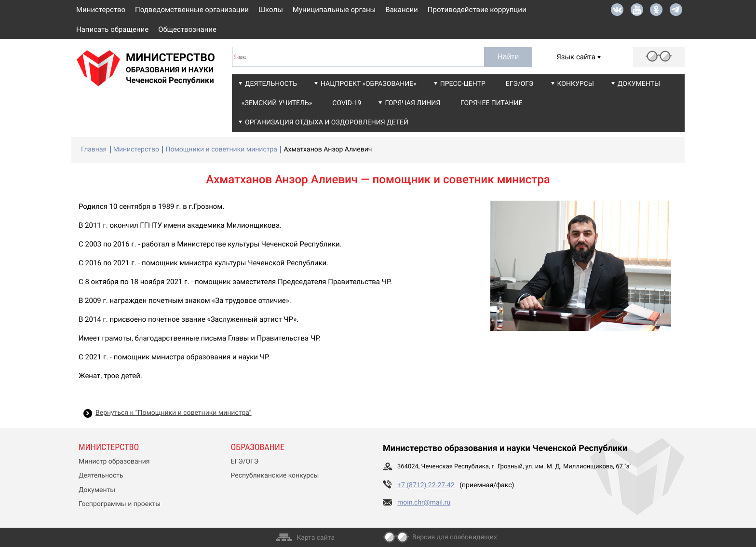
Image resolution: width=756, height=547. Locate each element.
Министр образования (114, 462)
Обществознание (187, 29)
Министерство (101, 10)
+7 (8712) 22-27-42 (426, 485)
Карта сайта (316, 538)
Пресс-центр (463, 84)
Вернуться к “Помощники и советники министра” (174, 413)
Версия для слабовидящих (455, 537)
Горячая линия (412, 103)
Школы (271, 10)
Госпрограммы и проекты (120, 504)
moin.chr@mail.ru (424, 503)
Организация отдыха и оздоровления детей (327, 123)
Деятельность (271, 84)
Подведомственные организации (192, 10)
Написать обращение (112, 29)
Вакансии (402, 10)
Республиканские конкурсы (275, 476)
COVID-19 (347, 103)
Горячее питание (491, 103)
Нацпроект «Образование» (369, 84)
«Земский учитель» (277, 103)
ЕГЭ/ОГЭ (520, 84)
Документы (639, 84)
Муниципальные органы (334, 10)
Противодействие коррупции (477, 10)
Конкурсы (576, 84)
